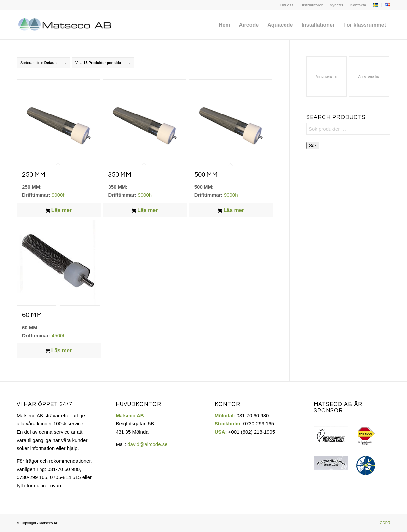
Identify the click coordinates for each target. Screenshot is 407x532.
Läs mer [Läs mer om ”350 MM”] (145, 211)
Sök (313, 146)
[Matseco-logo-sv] (65, 25)
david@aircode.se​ (147, 444)
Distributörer (312, 5)
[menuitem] (287, 5)
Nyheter (336, 5)
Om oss (287, 5)
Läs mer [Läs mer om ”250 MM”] (59, 211)
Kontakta (358, 5)
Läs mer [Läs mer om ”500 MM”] (231, 211)
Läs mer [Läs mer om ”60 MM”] (59, 351)
